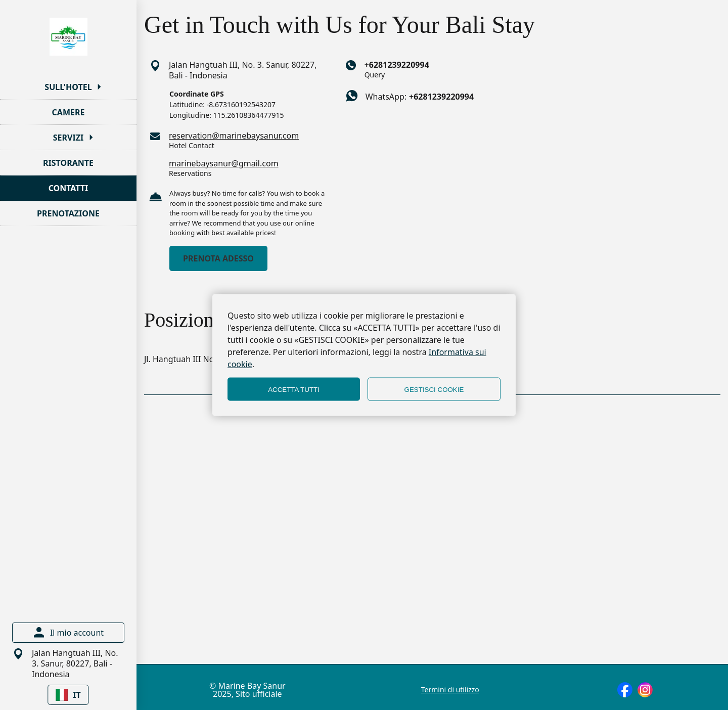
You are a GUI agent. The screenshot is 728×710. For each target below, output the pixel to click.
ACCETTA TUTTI (294, 389)
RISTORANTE (68, 163)
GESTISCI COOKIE (434, 389)
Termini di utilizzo (450, 690)
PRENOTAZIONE (68, 213)
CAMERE (69, 112)
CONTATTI (69, 188)
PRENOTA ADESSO (218, 258)
